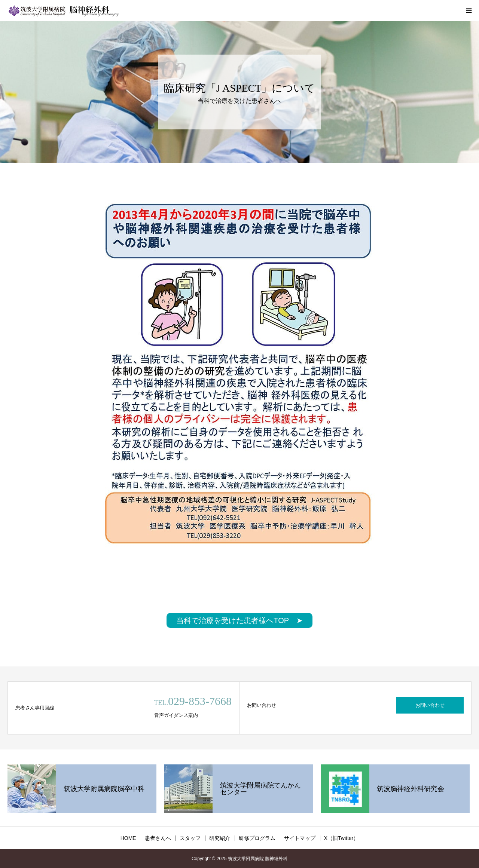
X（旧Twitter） (341, 838)
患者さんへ (158, 838)
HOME (128, 838)
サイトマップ (300, 838)
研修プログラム (257, 838)
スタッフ (190, 838)
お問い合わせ (430, 705)
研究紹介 (220, 838)
